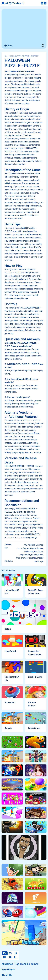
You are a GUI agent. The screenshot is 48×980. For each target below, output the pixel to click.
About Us (7, 975)
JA (16, 953)
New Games (8, 970)
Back (8, 46)
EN (5, 953)
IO (6, 56)
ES (10, 953)
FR (10, 957)
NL (5, 957)
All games (7, 964)
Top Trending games (27, 964)
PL (15, 957)
